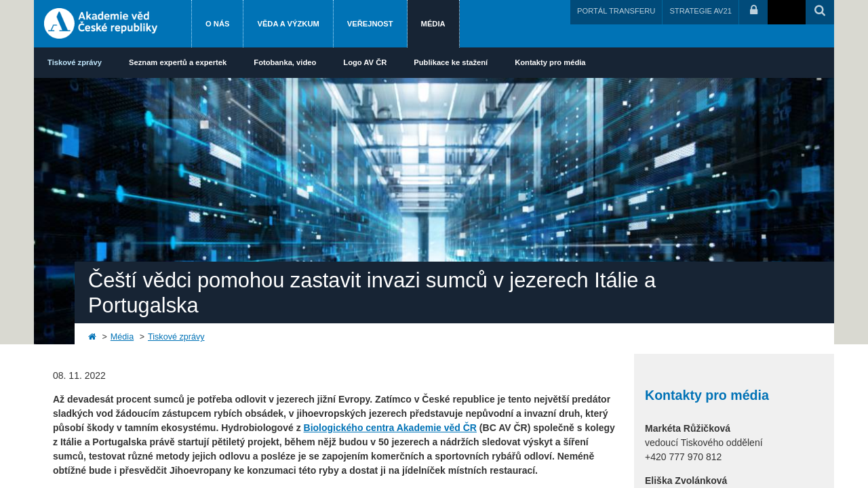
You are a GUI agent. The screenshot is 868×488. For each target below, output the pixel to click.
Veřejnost (370, 24)
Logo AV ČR (365, 62)
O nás (217, 24)
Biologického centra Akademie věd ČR (390, 428)
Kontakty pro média (550, 62)
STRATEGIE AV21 (701, 11)
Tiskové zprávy (75, 62)
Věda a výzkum (288, 24)
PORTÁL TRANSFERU (616, 11)
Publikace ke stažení (451, 62)
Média (433, 24)
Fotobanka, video (285, 62)
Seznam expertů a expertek (178, 62)
